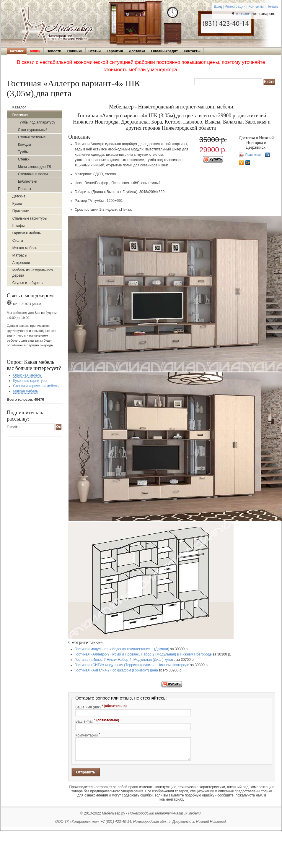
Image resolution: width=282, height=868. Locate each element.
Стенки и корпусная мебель (36, 386)
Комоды (25, 145)
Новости (54, 51)
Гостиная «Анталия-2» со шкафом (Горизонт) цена (116, 670)
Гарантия (115, 51)
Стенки (24, 159)
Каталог (17, 51)
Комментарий (88, 735)
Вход (218, 7)
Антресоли (21, 263)
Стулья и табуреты (28, 283)
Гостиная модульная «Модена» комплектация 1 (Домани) (122, 649)
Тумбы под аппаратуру (37, 122)
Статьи (94, 51)
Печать (272, 7)
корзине (243, 14)
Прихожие (21, 211)
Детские (19, 196)
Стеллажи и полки (33, 174)
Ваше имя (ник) (101, 707)
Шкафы (19, 226)
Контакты (256, 7)
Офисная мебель (27, 233)
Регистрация (235, 7)
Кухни (17, 204)
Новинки (75, 51)
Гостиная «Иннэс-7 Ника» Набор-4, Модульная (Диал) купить (125, 660)
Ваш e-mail (97, 721)
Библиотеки (28, 181)
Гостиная (20, 115)
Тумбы (23, 152)
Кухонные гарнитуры (30, 381)
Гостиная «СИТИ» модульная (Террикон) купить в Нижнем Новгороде (132, 665)
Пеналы (25, 189)
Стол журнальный (33, 130)
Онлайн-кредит (164, 51)
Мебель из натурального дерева (33, 273)
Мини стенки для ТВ (35, 167)
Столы (18, 241)
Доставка (137, 51)
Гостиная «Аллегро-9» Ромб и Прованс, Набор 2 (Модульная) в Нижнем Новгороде (143, 654)
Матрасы (20, 255)
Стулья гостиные (32, 137)
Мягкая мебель (25, 248)
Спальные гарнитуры (30, 218)
